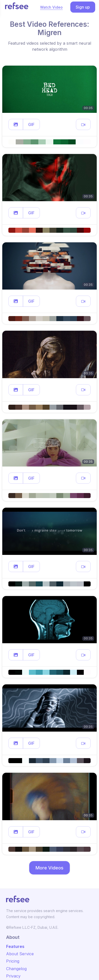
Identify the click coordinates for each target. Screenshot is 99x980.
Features (15, 946)
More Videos (49, 868)
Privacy (13, 976)
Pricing (13, 961)
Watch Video (51, 7)
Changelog (16, 969)
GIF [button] (31, 124)
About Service (20, 954)
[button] (16, 124)
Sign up (83, 7)
